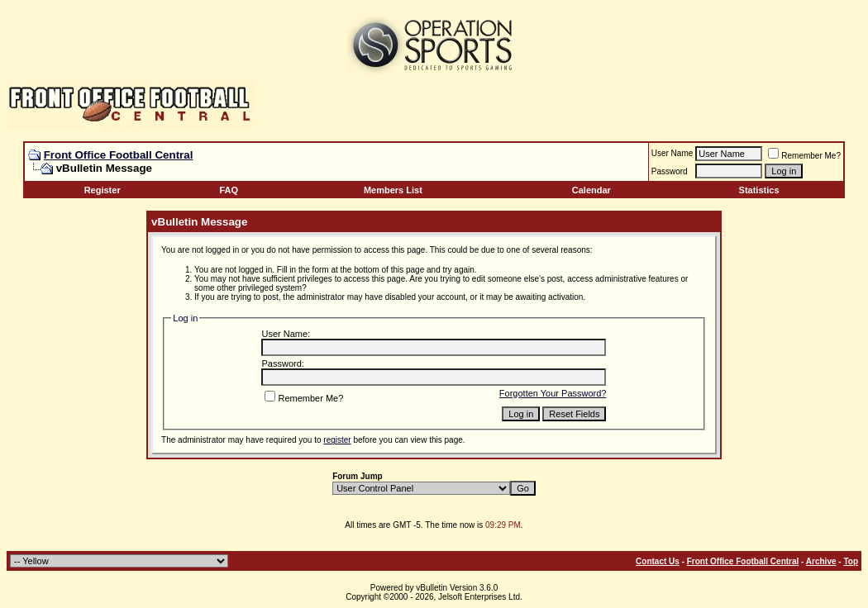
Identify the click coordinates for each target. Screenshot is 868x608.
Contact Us (658, 561)
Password (670, 171)
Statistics (759, 190)
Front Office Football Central (119, 155)
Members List (393, 190)
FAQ (229, 190)
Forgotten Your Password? (553, 393)
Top (851, 561)
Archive (821, 561)
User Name (672, 153)
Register (103, 190)
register (337, 440)
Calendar (591, 190)
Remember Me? (804, 156)
